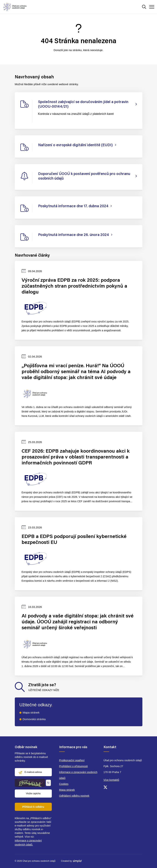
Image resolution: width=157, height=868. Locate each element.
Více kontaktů (111, 780)
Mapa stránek (31, 712)
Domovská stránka (34, 719)
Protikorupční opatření (72, 760)
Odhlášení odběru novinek (74, 796)
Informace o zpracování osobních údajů (78, 775)
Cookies (64, 784)
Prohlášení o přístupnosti (74, 766)
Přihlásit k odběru (33, 807)
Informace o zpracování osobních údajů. (28, 843)
